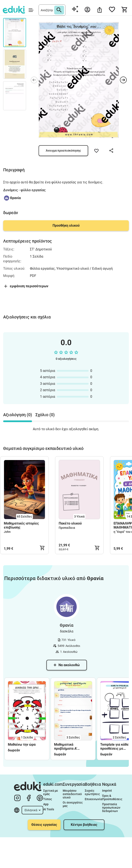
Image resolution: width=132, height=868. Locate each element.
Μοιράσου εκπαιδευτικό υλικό (73, 794)
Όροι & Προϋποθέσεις (112, 797)
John (7, 532)
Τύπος (48, 799)
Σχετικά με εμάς (51, 792)
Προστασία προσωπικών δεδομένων (112, 808)
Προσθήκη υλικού (66, 225)
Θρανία (15, 198)
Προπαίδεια (67, 528)
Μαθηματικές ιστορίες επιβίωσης (21, 525)
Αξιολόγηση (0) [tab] (18, 415)
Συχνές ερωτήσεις (92, 792)
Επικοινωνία (93, 799)
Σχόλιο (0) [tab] (45, 415)
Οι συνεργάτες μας (73, 804)
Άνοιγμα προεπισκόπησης (63, 151)
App (46, 804)
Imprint (107, 791)
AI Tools (49, 809)
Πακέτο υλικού (70, 523)
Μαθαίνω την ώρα (22, 744)
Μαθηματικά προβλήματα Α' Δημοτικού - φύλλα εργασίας (69, 747)
